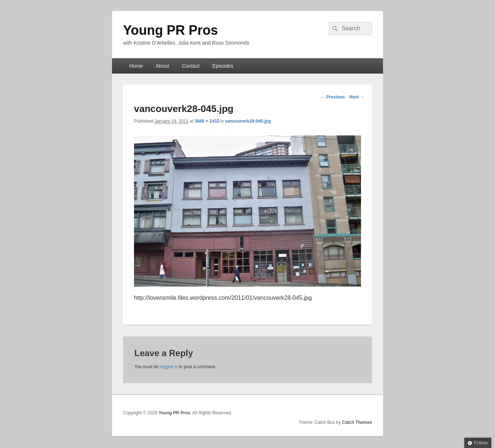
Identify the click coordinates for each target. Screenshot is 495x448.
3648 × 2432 (207, 121)
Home (136, 66)
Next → (357, 97)
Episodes (223, 66)
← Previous (333, 97)
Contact (191, 66)
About (162, 66)
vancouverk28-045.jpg (248, 121)
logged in (169, 367)
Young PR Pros (170, 30)
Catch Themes (357, 422)
